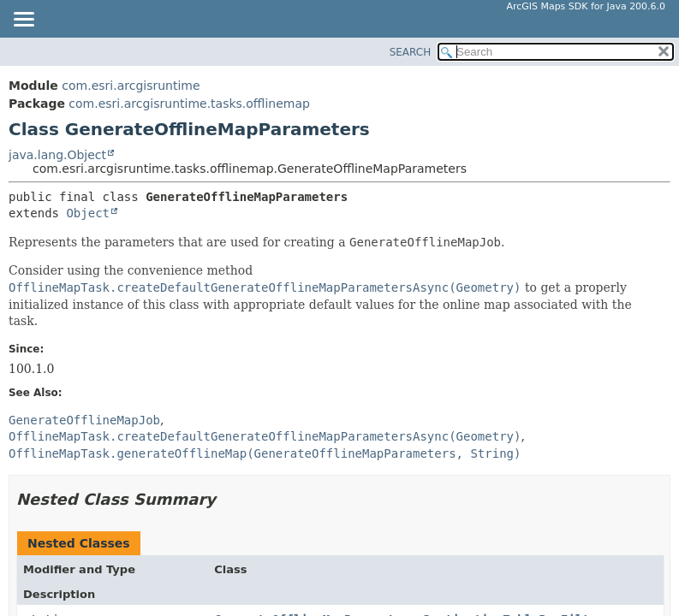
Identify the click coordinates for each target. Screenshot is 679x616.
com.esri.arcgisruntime (131, 86)
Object (88, 213)
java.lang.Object (57, 155)
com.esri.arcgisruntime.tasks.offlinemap (189, 104)
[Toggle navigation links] (23, 21)
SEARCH (411, 52)
